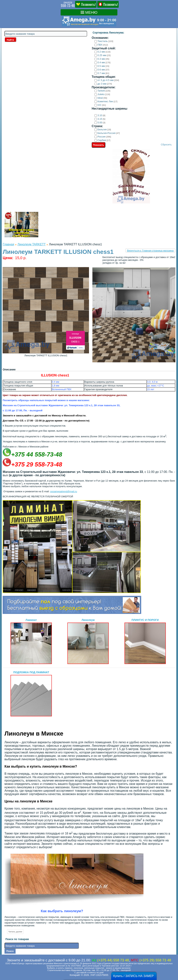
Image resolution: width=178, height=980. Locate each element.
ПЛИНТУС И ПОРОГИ (145, 641)
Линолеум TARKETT (32, 244)
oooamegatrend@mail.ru (64, 491)
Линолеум (88, 641)
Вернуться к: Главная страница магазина (150, 251)
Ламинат (31, 641)
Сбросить (166, 145)
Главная (8, 244)
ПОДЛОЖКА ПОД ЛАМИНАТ (31, 694)
